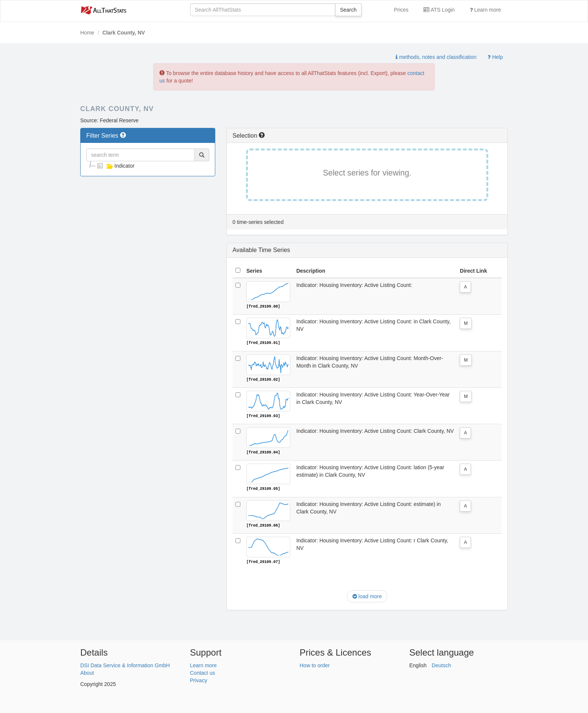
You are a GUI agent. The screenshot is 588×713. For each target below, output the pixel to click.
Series (254, 271)
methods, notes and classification (436, 57)
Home (87, 33)
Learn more (485, 10)
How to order (315, 664)
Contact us (203, 672)
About (87, 672)
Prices (401, 10)
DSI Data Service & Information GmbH (125, 664)
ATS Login (439, 10)
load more (367, 596)
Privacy (199, 679)
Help (495, 57)
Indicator (115, 166)
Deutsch (441, 664)
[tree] (148, 166)
